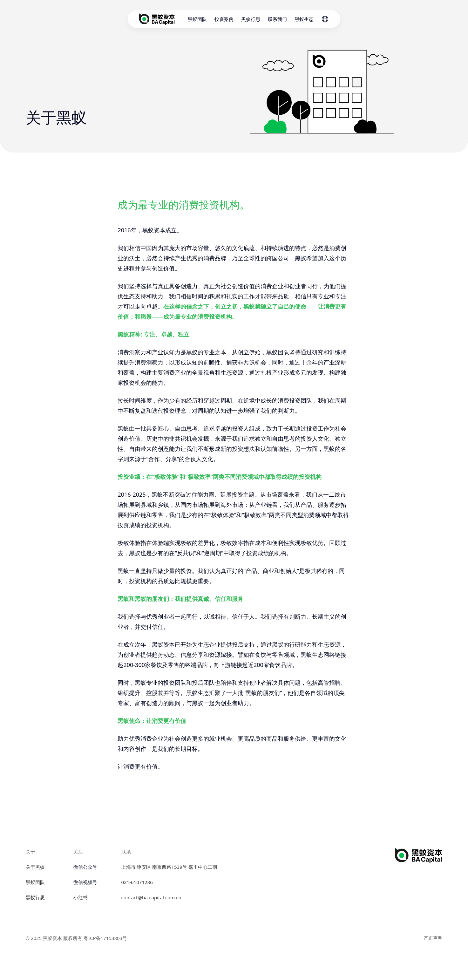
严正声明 (433, 938)
